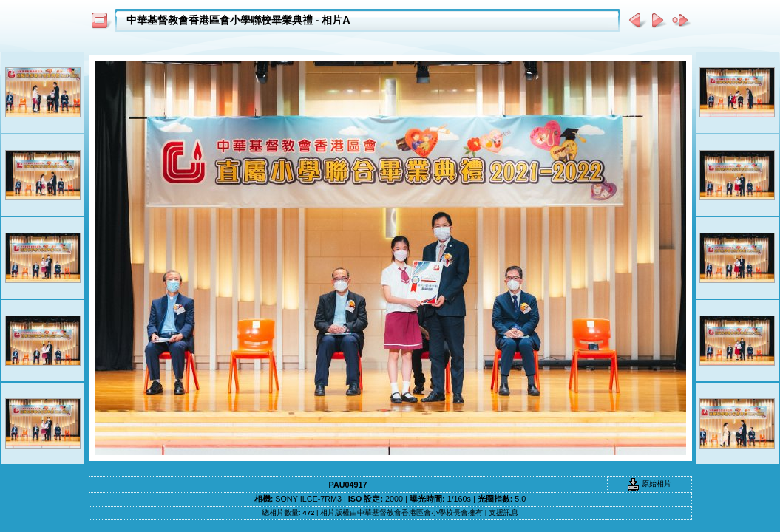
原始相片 (649, 484)
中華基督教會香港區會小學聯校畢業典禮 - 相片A (238, 20)
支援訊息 (503, 512)
